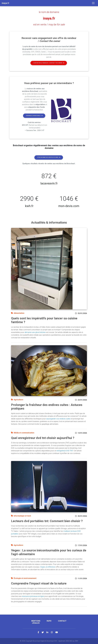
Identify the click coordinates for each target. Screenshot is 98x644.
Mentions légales (36, 622)
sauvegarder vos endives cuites (58, 419)
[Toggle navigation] (93, 3)
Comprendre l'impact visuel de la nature (39, 583)
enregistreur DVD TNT (65, 451)
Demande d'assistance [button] (34, 116)
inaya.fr (49, 18)
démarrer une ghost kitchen (35, 332)
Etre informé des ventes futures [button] (49, 157)
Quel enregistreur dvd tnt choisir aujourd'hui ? (43, 438)
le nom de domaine (49, 12)
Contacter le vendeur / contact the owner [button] (49, 63)
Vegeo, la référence (48, 567)
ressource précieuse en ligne (33, 596)
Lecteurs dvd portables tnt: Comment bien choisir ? (47, 521)
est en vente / (49, 24)
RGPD (49, 621)
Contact (62, 621)
